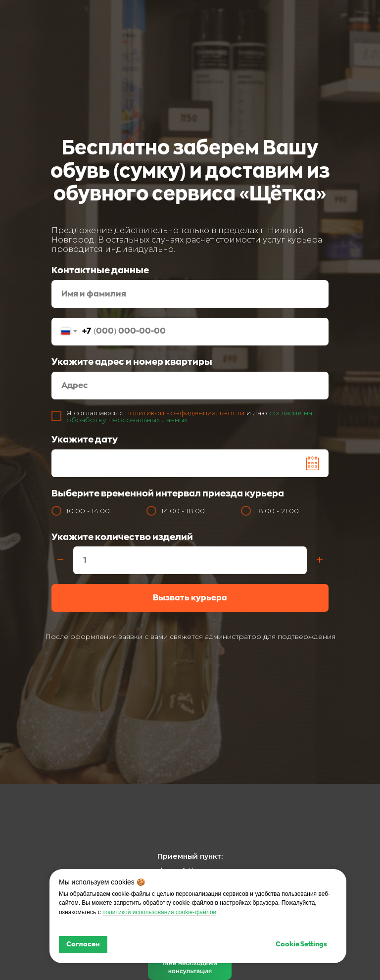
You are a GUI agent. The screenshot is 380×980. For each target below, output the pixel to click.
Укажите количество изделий (122, 537)
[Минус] (60, 561)
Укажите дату (85, 440)
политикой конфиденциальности (185, 413)
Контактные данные (100, 270)
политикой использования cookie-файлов (159, 912)
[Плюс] (320, 561)
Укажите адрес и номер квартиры (132, 362)
